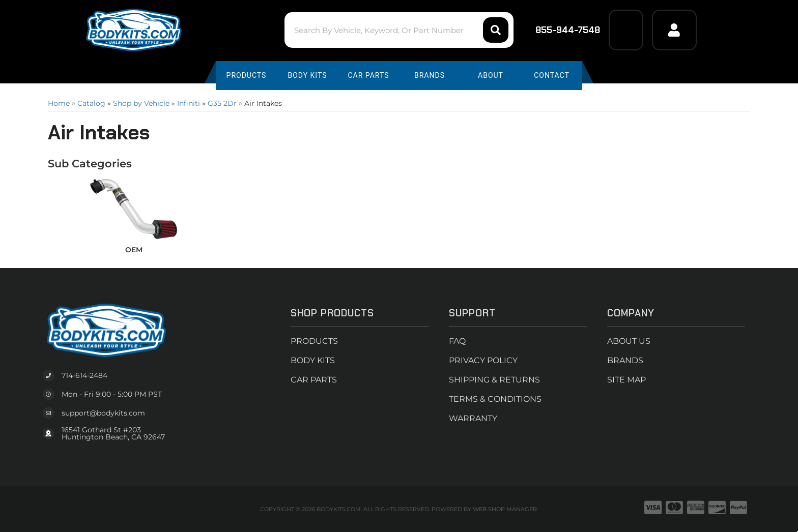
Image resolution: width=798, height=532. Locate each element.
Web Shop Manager (505, 509)
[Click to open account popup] (674, 30)
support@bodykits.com (103, 413)
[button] (399, 30)
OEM (134, 250)
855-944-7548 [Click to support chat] (561, 30)
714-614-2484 (84, 375)
